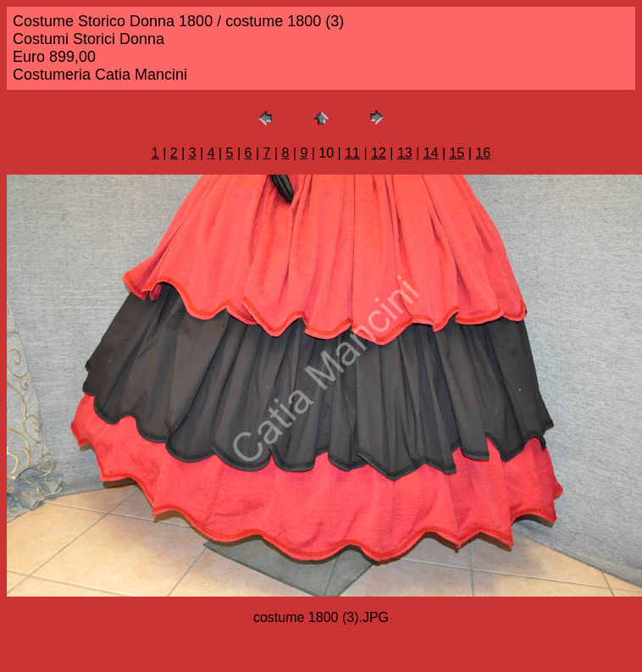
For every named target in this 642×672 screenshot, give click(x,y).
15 (457, 153)
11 (352, 153)
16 (483, 153)
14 (431, 153)
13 (405, 153)
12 (379, 153)
